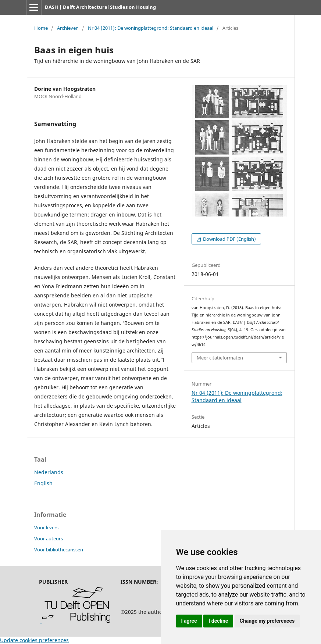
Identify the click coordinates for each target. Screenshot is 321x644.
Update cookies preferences (34, 640)
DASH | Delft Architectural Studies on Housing (100, 7)
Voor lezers (46, 527)
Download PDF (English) (229, 239)
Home (41, 28)
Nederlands (49, 472)
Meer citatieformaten (220, 358)
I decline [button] (218, 621)
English (43, 483)
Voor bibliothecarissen (59, 550)
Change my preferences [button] (267, 621)
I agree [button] (189, 621)
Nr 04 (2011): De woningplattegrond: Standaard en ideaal (151, 28)
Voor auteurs (49, 539)
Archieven (68, 28)
